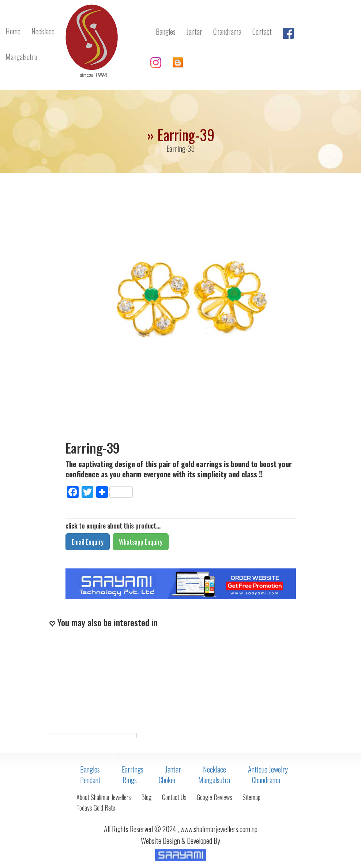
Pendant (90, 780)
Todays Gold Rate (96, 808)
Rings (130, 780)
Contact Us (174, 797)
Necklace (215, 769)
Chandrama (266, 780)
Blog (146, 797)
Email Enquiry (88, 542)
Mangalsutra (214, 780)
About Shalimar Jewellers (104, 797)
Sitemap (251, 797)
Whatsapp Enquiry (141, 542)
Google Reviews (215, 797)
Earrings (133, 769)
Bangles (90, 769)
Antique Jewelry (268, 769)
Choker (168, 780)
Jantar (173, 769)
